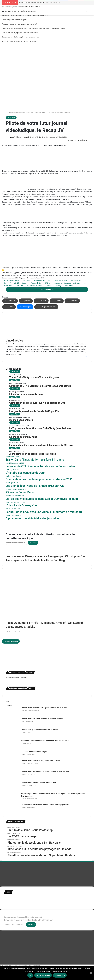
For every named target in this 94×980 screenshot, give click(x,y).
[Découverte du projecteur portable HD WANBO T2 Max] (12, 722)
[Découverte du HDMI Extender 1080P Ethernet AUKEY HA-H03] (12, 775)
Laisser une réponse (11, 641)
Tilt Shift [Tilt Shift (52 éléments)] (80, 901)
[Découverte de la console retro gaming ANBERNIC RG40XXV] (12, 711)
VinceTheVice (15, 137)
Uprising (58, 286)
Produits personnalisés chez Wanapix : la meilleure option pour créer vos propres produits (33, 28)
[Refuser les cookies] (91, 973)
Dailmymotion (17, 352)
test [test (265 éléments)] (74, 901)
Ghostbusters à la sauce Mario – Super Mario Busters (41, 855)
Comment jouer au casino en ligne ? (14, 20)
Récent (8, 701)
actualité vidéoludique (12, 280)
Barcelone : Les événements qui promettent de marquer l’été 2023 (25, 15)
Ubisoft (48, 286)
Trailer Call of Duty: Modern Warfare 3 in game (34, 377)
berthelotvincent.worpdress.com (29, 349)
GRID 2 (47, 283)
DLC (86, 280)
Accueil (9, 113)
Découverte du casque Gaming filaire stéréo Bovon (40, 761)
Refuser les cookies (43, 975)
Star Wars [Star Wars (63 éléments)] (47, 901)
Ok (30, 975)
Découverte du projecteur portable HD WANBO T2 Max (21, 7)
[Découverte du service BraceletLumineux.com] (12, 786)
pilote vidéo (8, 286)
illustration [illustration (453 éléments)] (56, 897)
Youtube (27, 352)
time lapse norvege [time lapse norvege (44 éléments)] (25, 904)
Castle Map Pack (61, 280)
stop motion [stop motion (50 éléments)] (55, 901)
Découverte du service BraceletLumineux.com (39, 783)
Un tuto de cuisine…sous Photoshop (30, 830)
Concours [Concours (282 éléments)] (26, 897)
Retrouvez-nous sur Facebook (16, 678)
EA (5, 283)
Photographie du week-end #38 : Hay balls (34, 843)
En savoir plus (60, 975)
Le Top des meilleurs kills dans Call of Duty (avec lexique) (40, 428)
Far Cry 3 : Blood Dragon (18, 283)
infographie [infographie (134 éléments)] (10, 901)
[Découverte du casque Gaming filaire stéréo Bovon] (12, 764)
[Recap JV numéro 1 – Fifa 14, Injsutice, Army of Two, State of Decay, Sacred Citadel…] (47, 598)
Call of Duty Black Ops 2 (43, 280)
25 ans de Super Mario (21, 420)
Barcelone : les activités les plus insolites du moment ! (21, 37)
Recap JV (19, 286)
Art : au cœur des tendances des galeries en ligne (19, 41)
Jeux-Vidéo (29, 113)
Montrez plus (47, 289)
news (85, 283)
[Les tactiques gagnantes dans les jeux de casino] (12, 733)
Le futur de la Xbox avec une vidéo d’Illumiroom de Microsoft (42, 445)
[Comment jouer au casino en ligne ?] (12, 755)
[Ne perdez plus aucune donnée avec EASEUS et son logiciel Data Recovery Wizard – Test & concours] (12, 797)
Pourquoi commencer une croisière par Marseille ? (19, 24)
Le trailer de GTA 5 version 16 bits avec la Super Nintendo (40, 386)
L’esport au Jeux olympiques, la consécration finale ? (20, 33)
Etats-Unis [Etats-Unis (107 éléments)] (37, 898)
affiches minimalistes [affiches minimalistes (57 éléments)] (11, 898)
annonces (27, 280)
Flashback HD (36, 283)
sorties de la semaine (34, 286)
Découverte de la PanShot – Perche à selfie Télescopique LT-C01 (46, 805)
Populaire (9, 705)
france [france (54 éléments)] (45, 898)
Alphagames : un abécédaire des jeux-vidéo (33, 454)
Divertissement (19, 113)
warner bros (69, 286)
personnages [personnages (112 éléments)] (36, 901)
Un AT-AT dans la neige (22, 836)
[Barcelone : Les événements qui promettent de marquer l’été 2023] (12, 744)
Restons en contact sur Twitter (21, 688)
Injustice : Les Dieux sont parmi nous (67, 283)
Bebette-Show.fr (78, 346)
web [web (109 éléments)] (33, 904)
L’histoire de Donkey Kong (23, 437)
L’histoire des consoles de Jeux (26, 394)
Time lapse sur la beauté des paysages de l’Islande (39, 849)
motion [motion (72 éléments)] (27, 901)
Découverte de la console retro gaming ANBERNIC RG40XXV (39, 3)
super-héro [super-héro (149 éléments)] (65, 901)
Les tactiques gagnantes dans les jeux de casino (19, 11)
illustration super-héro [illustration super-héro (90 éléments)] (74, 898)
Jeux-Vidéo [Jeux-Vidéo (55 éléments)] (20, 901)
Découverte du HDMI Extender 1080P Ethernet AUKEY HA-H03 (45, 772)
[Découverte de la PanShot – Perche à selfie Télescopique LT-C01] (12, 808)
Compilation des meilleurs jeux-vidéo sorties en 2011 (38, 403)
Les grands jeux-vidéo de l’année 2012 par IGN (34, 411)
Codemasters (76, 280)
